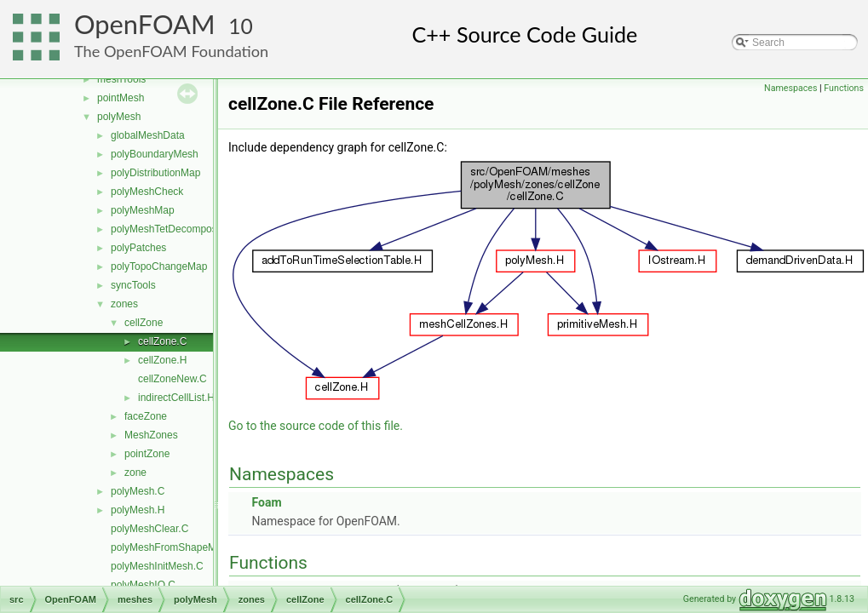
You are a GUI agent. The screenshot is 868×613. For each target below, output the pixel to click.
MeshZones (151, 435)
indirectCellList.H (176, 398)
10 (241, 26)
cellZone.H (162, 360)
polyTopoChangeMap (159, 266)
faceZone (146, 416)
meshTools (121, 79)
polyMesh (119, 117)
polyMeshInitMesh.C (157, 566)
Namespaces (790, 88)
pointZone (147, 454)
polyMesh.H (138, 510)
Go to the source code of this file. (316, 426)
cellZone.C (162, 341)
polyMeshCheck (147, 192)
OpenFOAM (145, 24)
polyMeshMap (143, 210)
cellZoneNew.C (172, 379)
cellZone (144, 323)
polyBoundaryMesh (155, 154)
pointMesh (121, 98)
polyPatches (138, 248)
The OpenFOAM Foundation (171, 51)
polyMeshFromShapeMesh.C (177, 547)
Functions (844, 88)
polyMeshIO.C (143, 585)
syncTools (133, 285)
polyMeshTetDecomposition (173, 229)
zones (124, 304)
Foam (266, 502)
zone (135, 473)
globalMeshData (148, 135)
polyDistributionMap (155, 173)
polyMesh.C (138, 491)
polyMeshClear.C (149, 529)
